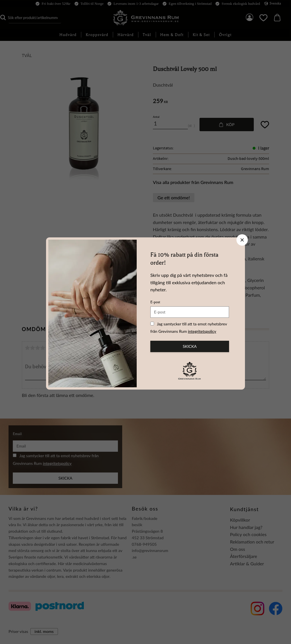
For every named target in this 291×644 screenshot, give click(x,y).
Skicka (190, 346)
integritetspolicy (202, 331)
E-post (155, 302)
